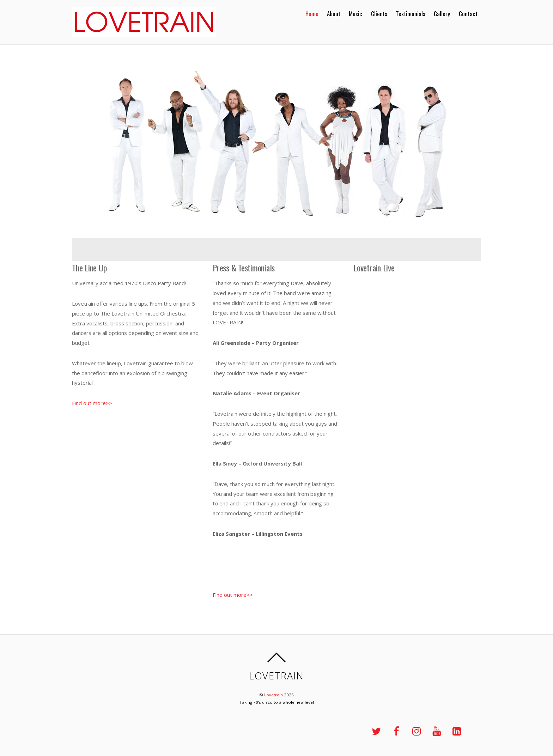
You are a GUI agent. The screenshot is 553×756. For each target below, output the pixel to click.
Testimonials (411, 14)
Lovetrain (274, 695)
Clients (379, 14)
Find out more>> (92, 403)
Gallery (442, 14)
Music (355, 14)
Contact (468, 14)
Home (312, 14)
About (334, 14)
